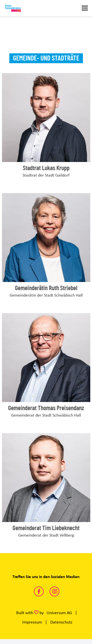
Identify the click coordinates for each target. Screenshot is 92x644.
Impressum (32, 622)
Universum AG (59, 613)
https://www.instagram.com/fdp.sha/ (54, 591)
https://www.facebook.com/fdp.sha (39, 591)
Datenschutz (61, 622)
